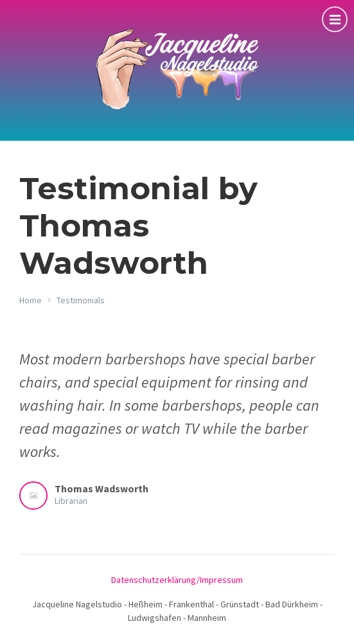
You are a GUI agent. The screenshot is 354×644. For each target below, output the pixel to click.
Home (31, 300)
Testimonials (81, 300)
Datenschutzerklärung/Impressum (177, 580)
